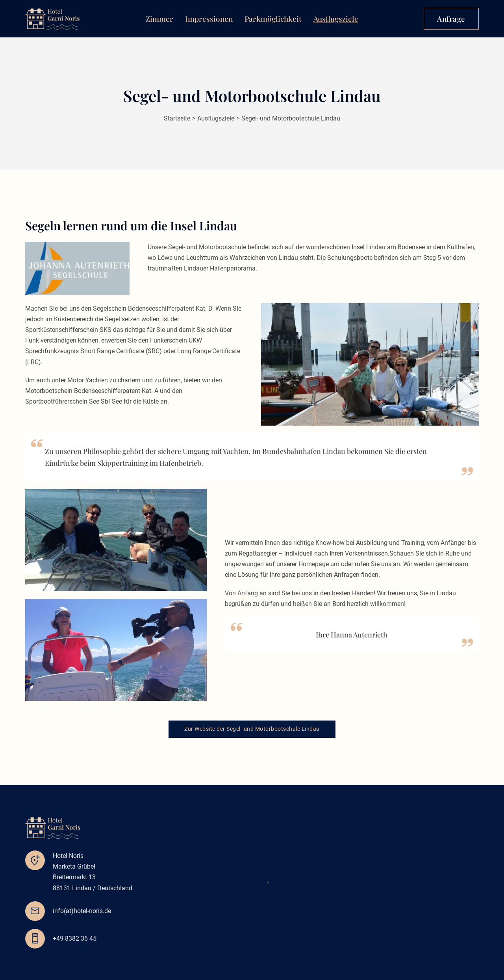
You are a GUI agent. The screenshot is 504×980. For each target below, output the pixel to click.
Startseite (177, 118)
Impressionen (209, 19)
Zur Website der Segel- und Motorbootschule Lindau (252, 729)
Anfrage (451, 19)
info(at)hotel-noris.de (82, 911)
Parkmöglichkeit (273, 19)
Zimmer (159, 19)
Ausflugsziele (336, 19)
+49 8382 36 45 (75, 938)
